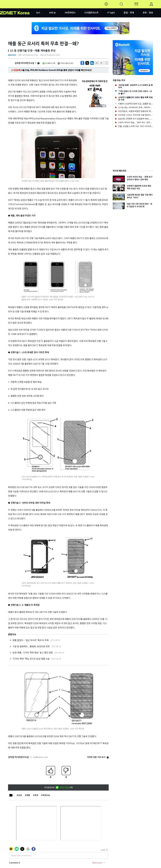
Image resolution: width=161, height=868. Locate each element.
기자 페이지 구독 (49, 63)
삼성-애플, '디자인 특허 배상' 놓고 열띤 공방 (33, 653)
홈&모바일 (12, 55)
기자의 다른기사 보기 (66, 63)
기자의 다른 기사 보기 (98, 757)
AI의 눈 (52, 13)
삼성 (20, 795)
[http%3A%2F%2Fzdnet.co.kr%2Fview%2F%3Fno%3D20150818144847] (92, 63)
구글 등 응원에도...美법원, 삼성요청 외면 (31, 646)
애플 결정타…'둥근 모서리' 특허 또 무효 (31, 640)
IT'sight (111, 13)
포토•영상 (148, 13)
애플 (28, 795)
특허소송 (46, 795)
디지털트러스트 (91, 13)
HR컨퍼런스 (70, 13)
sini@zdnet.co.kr (40, 757)
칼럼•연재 (129, 13)
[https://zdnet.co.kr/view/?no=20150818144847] (82, 63)
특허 (36, 795)
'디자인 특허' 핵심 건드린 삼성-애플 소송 (31, 659)
